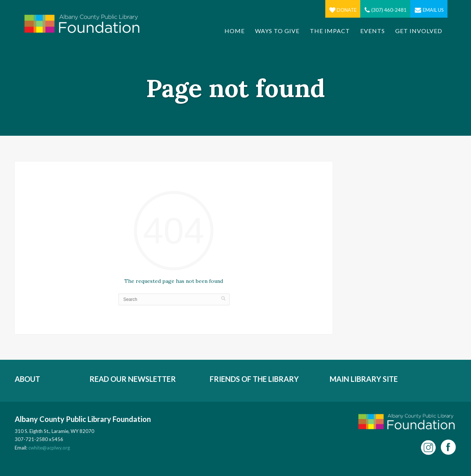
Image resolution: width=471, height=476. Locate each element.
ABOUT (27, 379)
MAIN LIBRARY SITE (364, 379)
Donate (343, 10)
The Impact (330, 31)
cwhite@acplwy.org (49, 448)
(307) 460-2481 (385, 10)
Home (235, 31)
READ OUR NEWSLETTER (133, 379)
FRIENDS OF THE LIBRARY (254, 379)
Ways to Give (277, 31)
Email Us (429, 10)
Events (373, 31)
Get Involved (419, 31)
